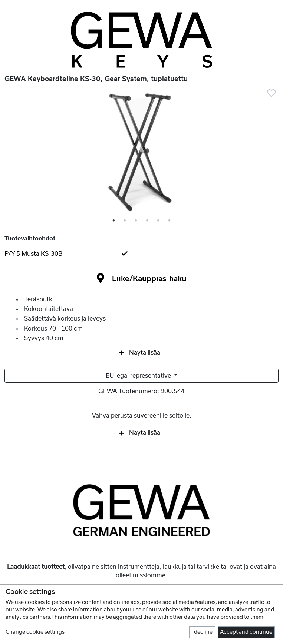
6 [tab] (170, 221)
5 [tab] (159, 221)
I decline (202, 632)
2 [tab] (125, 221)
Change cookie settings (35, 632)
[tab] (141, 254)
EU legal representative (139, 376)
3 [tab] (136, 221)
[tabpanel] (141, 154)
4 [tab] (148, 221)
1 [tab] (114, 221)
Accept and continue (246, 632)
